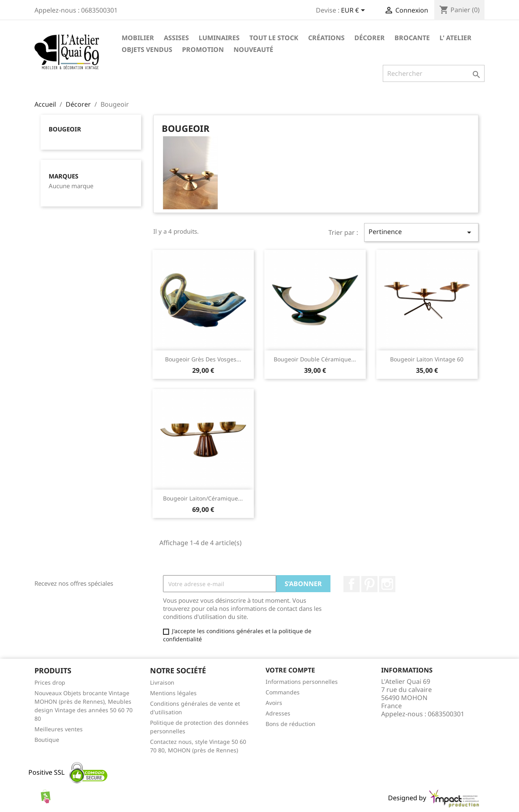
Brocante (412, 38)
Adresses (278, 713)
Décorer (370, 38)
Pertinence (421, 232)
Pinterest (369, 584)
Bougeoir (65, 129)
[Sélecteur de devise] (354, 11)
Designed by (434, 798)
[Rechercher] (434, 73)
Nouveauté (253, 49)
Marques (63, 176)
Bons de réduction (291, 724)
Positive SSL (46, 772)
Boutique (47, 740)
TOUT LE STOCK (274, 38)
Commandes (283, 692)
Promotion (203, 49)
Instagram (387, 584)
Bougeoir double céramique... (315, 359)
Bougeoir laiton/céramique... (203, 498)
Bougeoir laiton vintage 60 (427, 359)
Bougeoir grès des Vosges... (203, 359)
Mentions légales (173, 693)
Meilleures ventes (59, 729)
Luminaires (219, 38)
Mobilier (138, 38)
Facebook (352, 584)
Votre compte (290, 670)
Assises (176, 38)
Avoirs (274, 703)
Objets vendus (147, 49)
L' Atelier (456, 38)
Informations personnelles (302, 682)
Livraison (162, 682)
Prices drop (50, 682)
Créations (326, 38)
